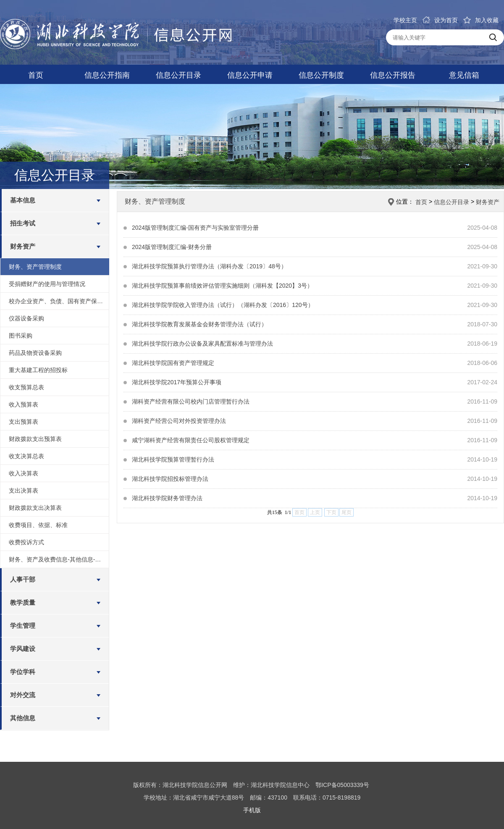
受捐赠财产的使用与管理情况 (47, 284)
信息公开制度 (321, 75)
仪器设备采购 (26, 318)
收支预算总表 (26, 387)
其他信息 (23, 718)
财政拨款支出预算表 (35, 439)
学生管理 (23, 626)
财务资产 (23, 246)
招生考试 (23, 223)
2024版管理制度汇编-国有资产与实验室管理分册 (195, 228)
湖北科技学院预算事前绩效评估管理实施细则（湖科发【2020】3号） (222, 286)
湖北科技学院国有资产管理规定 (173, 363)
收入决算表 (24, 473)
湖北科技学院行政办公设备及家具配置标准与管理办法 (202, 344)
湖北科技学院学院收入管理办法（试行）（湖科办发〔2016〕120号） (223, 305)
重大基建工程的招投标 (38, 370)
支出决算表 (24, 491)
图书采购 (21, 336)
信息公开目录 (178, 75)
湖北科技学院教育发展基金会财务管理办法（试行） (199, 324)
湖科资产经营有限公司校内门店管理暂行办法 (191, 401)
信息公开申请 (250, 75)
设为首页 (440, 20)
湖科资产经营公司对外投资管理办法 (179, 421)
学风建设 (23, 649)
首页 (36, 75)
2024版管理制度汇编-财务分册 (172, 247)
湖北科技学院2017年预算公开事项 (177, 382)
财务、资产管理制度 (35, 267)
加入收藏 (481, 20)
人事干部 (23, 579)
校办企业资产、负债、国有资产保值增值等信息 (59, 301)
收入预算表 (24, 404)
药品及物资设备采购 (35, 353)
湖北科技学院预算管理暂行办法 (173, 459)
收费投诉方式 (26, 542)
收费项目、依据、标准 (38, 525)
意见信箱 (464, 75)
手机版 (252, 810)
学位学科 (23, 672)
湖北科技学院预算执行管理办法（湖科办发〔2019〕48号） (209, 266)
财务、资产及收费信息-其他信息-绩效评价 (59, 559)
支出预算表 (24, 422)
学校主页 (405, 20)
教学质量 (23, 602)
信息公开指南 (107, 75)
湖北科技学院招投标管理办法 (170, 479)
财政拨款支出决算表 (35, 508)
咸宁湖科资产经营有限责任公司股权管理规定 (191, 440)
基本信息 (23, 200)
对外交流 (23, 695)
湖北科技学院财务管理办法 (167, 498)
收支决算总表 (26, 456)
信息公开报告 (393, 75)
